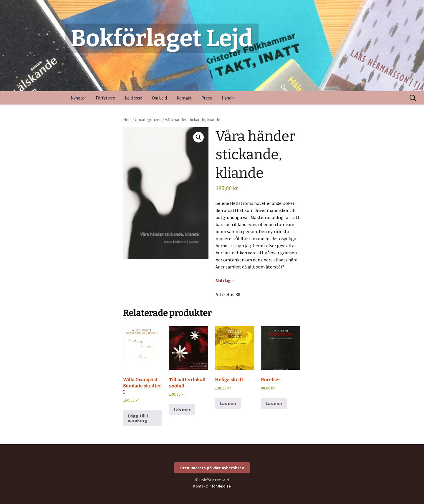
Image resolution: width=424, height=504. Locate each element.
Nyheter (78, 98)
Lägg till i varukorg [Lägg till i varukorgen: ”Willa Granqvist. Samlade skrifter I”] (138, 418)
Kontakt (184, 98)
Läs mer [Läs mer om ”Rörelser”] (274, 403)
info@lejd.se (220, 486)
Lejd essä (134, 98)
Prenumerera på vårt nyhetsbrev (212, 468)
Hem (127, 120)
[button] (198, 137)
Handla (228, 98)
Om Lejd (159, 98)
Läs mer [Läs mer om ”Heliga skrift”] (228, 403)
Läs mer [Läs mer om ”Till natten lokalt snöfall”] (182, 409)
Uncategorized (148, 120)
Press (207, 98)
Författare (105, 98)
